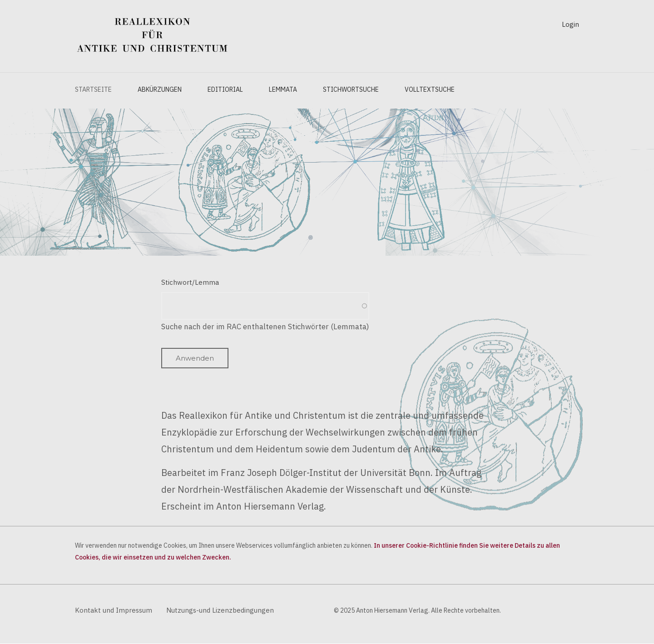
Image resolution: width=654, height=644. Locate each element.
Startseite (93, 89)
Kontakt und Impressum (114, 610)
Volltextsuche (430, 89)
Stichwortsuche (351, 89)
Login (570, 24)
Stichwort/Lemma (190, 282)
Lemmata (283, 89)
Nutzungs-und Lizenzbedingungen (220, 610)
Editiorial (225, 89)
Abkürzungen (160, 89)
